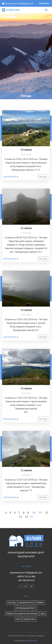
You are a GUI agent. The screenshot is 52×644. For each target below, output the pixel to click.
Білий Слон (29, 619)
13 (20, 516)
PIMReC (40, 603)
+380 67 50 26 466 (26, 576)
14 (26, 516)
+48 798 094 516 (26, 580)
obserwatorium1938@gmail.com (26, 573)
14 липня (26, 310)
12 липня (26, 470)
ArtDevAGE (32, 640)
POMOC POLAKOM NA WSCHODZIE (22, 614)
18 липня (26, 150)
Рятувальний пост (26, 608)
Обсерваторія (26, 603)
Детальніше (11, 177)
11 (40, 512)
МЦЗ (43, 614)
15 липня (26, 228)
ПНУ (18, 619)
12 (46, 512)
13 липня (26, 388)
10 (34, 512)
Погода (43, 177)
